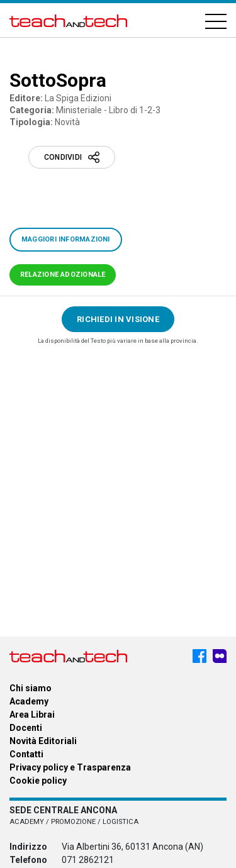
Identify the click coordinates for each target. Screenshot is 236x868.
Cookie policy (38, 781)
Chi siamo (31, 688)
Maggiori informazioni (66, 239)
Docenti (26, 728)
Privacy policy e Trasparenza (70, 767)
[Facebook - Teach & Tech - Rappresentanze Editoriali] (199, 656)
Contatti (26, 754)
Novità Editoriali (43, 741)
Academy (29, 701)
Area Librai (32, 715)
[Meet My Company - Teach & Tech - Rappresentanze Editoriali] (220, 656)
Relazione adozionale (63, 275)
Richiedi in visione (118, 319)
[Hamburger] (216, 21)
